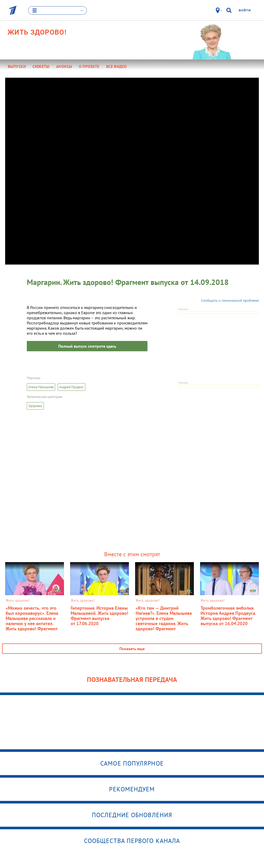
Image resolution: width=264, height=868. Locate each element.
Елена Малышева (41, 387)
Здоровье (35, 406)
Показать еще (132, 648)
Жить (37, 32)
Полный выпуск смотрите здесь (87, 346)
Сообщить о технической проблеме (230, 300)
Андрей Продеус (72, 387)
